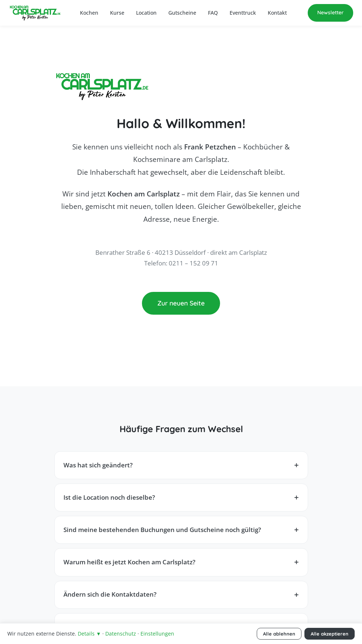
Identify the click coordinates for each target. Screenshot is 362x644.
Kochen (89, 13)
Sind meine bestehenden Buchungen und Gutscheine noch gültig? (162, 530)
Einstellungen (157, 634)
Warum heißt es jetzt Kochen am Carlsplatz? (129, 562)
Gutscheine (182, 13)
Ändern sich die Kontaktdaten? (110, 594)
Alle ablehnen (279, 634)
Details (89, 634)
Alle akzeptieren (330, 634)
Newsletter (330, 12)
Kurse (117, 13)
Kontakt (277, 13)
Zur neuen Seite (181, 303)
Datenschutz (121, 634)
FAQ (213, 13)
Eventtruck (243, 13)
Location (146, 13)
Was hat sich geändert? (98, 465)
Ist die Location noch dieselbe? (109, 497)
